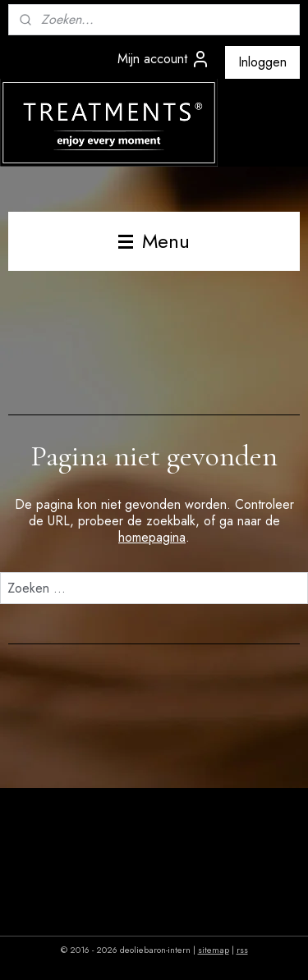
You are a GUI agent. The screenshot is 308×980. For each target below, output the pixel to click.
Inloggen (262, 62)
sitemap (214, 950)
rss (242, 950)
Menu (154, 241)
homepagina (152, 537)
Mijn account (164, 59)
